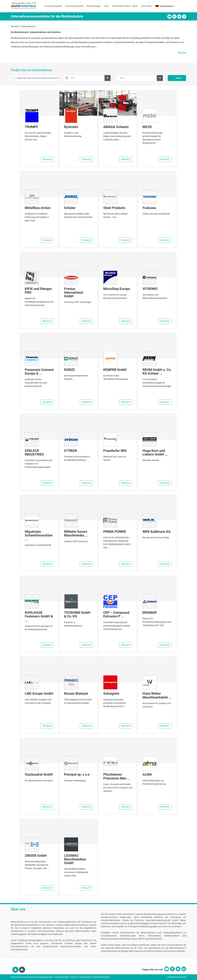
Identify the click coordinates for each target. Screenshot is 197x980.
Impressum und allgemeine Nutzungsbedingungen (32, 977)
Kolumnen (146, 6)
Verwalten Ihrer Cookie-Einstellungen (94, 977)
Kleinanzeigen (94, 6)
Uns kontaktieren (62, 977)
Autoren (74, 977)
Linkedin (174, 17)
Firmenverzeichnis (74, 6)
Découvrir (47, 159)
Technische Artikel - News (125, 6)
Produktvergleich (53, 6)
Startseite (15, 26)
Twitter (179, 17)
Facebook (184, 17)
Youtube (169, 17)
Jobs (106, 6)
